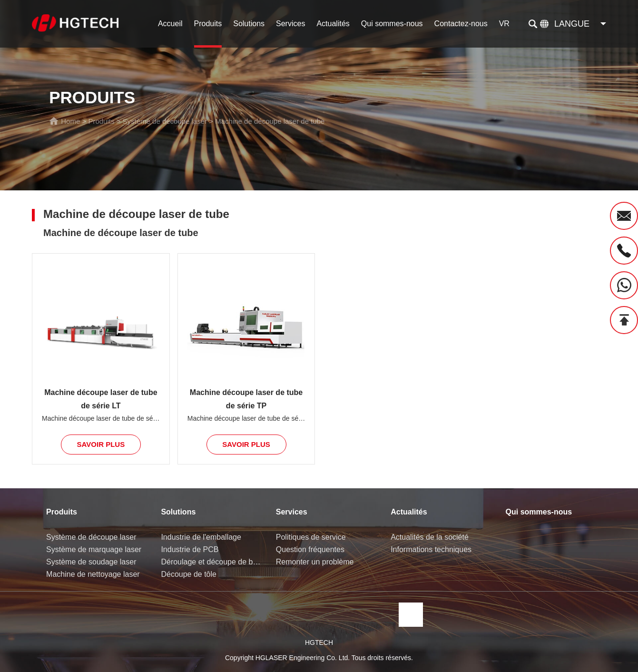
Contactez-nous (461, 24)
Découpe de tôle (189, 574)
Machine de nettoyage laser (93, 574)
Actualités (333, 24)
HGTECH (319, 642)
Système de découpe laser (165, 121)
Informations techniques (431, 549)
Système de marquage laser (94, 549)
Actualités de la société (430, 537)
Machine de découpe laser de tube (270, 121)
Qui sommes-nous (392, 24)
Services (290, 24)
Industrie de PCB (190, 549)
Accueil (170, 24)
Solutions (249, 24)
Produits (208, 24)
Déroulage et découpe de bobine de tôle (211, 562)
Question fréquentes (310, 549)
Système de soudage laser (91, 562)
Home (70, 121)
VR (504, 24)
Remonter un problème (315, 562)
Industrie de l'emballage (201, 537)
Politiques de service (311, 537)
